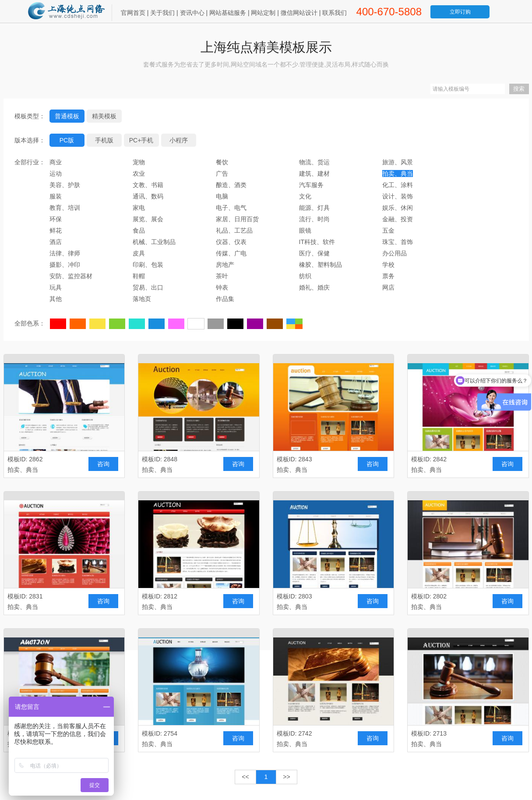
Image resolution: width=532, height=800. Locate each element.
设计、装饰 (398, 196)
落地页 (142, 299)
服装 (56, 196)
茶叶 (222, 276)
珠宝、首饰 (398, 242)
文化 (305, 196)
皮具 (139, 253)
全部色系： (30, 323)
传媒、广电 (231, 253)
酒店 (56, 242)
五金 (388, 230)
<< (245, 777)
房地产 (225, 265)
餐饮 (222, 162)
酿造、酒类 (231, 185)
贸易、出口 (148, 287)
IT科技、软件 (317, 242)
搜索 (519, 89)
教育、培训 (65, 208)
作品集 (225, 299)
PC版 (67, 140)
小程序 (179, 140)
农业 (139, 173)
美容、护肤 (65, 185)
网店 (388, 287)
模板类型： (30, 116)
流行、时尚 (314, 219)
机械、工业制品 (154, 242)
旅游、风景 (398, 162)
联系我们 (335, 13)
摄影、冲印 (65, 265)
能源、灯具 (314, 208)
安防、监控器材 (71, 276)
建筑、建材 (314, 173)
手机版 (104, 140)
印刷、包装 (148, 265)
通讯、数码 (148, 196)
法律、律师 (65, 253)
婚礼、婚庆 (314, 287)
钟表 (222, 287)
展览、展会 (148, 219)
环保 (56, 219)
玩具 (56, 287)
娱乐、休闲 (398, 208)
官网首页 (133, 13)
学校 (388, 265)
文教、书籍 (148, 185)
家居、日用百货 (237, 219)
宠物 (139, 162)
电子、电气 (231, 208)
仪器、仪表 (231, 242)
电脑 (222, 196)
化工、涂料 (398, 185)
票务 (388, 276)
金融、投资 (398, 219)
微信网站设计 (299, 13)
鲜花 (56, 230)
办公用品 (395, 253)
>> (286, 777)
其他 (56, 299)
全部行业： (30, 162)
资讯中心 (192, 13)
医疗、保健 (314, 253)
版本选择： (30, 140)
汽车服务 (311, 185)
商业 (56, 162)
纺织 (305, 276)
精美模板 (104, 116)
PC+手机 (141, 140)
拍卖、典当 (398, 173)
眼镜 (305, 230)
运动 (56, 173)
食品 (139, 230)
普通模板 (67, 116)
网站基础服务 (228, 13)
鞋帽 (139, 276)
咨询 (103, 464)
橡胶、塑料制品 (321, 265)
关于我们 (162, 13)
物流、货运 (314, 162)
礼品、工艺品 (234, 230)
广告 (222, 173)
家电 (139, 208)
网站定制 (263, 13)
